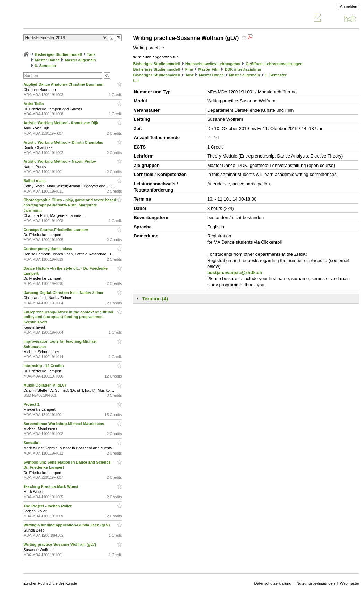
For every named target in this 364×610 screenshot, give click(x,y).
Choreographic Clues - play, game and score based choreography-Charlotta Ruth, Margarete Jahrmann (70, 205)
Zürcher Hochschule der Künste (50, 583)
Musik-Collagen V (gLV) (45, 385)
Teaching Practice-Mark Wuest (51, 486)
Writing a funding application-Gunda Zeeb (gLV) (67, 525)
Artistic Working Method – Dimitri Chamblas (64, 142)
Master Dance (48, 60)
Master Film (209, 69)
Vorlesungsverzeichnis (74, 19)
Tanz (91, 54)
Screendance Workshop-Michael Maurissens (64, 424)
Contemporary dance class (48, 249)
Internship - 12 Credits (44, 366)
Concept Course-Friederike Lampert (56, 230)
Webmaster (349, 583)
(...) (136, 80)
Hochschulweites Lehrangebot (213, 64)
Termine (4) (155, 299)
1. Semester (276, 75)
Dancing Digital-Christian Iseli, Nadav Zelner (64, 293)
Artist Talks (34, 104)
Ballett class (35, 181)
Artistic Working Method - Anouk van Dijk (61, 123)
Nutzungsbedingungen (315, 583)
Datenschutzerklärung (273, 583)
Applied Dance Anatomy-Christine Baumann (64, 84)
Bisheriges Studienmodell (58, 54)
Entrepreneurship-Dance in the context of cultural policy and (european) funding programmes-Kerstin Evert (68, 317)
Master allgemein (80, 60)
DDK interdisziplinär (243, 69)
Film (189, 69)
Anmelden (349, 6)
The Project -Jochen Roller (48, 506)
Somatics (32, 443)
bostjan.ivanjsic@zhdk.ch (235, 273)
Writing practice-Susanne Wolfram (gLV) (60, 544)
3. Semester (46, 66)
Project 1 (32, 404)
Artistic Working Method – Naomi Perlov (60, 161)
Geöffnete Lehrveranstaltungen (274, 64)
